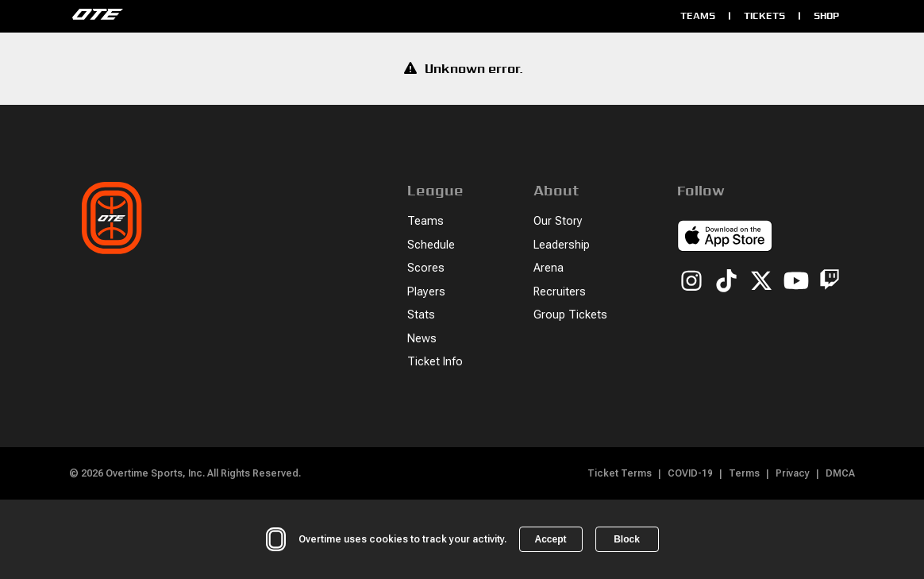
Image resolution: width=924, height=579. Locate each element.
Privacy (793, 473)
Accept (550, 539)
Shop (826, 15)
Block (627, 539)
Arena (549, 268)
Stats (421, 315)
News (422, 339)
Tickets (764, 15)
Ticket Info (435, 362)
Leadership (562, 245)
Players (426, 292)
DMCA (840, 473)
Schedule (431, 245)
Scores (426, 268)
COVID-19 (690, 473)
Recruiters (560, 292)
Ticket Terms (620, 473)
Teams (698, 15)
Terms (744, 473)
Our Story (558, 221)
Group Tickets (570, 315)
